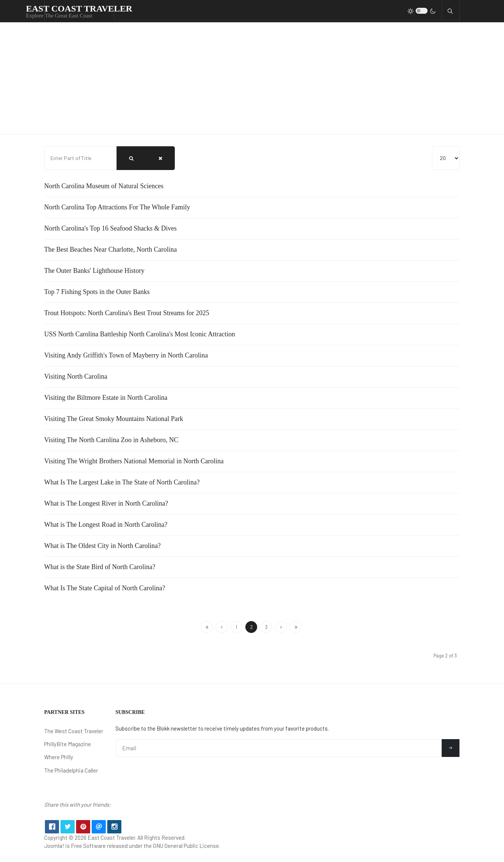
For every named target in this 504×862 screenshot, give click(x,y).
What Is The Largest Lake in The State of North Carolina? (122, 482)
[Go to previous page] (222, 627)
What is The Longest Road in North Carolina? (106, 525)
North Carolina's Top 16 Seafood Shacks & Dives (110, 228)
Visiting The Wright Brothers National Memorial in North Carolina (134, 461)
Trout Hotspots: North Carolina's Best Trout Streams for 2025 (127, 313)
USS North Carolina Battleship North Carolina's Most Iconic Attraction (140, 334)
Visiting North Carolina (76, 376)
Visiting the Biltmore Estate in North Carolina (106, 398)
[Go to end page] (296, 627)
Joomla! (54, 851)
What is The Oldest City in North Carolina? (102, 546)
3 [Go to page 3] (266, 627)
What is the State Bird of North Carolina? (100, 567)
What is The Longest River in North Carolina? (106, 503)
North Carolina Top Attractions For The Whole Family (117, 207)
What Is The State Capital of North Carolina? (105, 588)
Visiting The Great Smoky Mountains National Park (114, 419)
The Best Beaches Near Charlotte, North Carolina (110, 249)
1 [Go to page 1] (236, 627)
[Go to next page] (281, 627)
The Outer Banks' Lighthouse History (94, 271)
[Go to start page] (207, 627)
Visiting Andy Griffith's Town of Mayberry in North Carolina (126, 355)
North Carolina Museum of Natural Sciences (104, 186)
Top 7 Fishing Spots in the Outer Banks (97, 292)
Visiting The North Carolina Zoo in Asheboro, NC (111, 440)
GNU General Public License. (186, 851)
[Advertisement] (252, 78)
